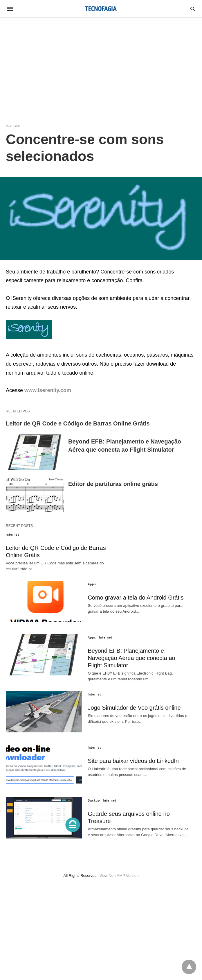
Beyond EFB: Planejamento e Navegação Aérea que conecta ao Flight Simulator (131, 658)
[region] (101, 67)
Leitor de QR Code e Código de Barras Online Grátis (78, 423)
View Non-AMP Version (119, 876)
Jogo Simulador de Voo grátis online (134, 708)
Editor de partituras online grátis (113, 484)
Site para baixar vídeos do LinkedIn (133, 761)
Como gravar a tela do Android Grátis (136, 598)
